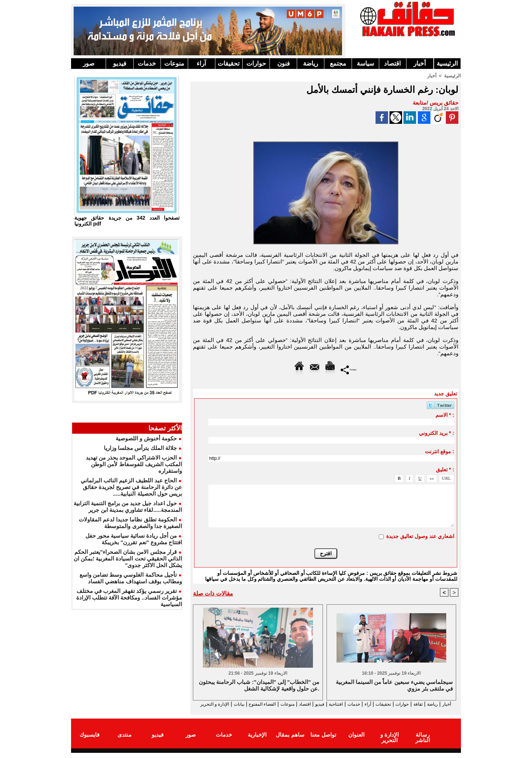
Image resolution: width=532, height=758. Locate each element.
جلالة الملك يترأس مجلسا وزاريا (140, 448)
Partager (349, 369)
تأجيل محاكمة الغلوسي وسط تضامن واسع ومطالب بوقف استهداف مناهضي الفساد (131, 578)
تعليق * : (445, 469)
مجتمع (338, 64)
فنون (283, 64)
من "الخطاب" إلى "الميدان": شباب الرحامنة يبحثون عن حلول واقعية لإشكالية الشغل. (259, 686)
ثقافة (418, 704)
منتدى (124, 741)
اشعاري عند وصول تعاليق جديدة (420, 536)
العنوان (356, 741)
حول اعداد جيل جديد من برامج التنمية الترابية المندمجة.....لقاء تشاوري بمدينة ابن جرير (128, 507)
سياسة (365, 64)
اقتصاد (392, 64)
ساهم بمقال (290, 741)
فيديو (120, 64)
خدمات (147, 64)
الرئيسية (447, 64)
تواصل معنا (323, 741)
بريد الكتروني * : (437, 433)
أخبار (420, 64)
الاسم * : (445, 415)
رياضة (311, 64)
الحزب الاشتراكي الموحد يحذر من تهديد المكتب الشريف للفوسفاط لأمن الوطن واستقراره (134, 464)
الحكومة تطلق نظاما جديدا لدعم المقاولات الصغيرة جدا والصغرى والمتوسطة (130, 523)
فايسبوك (89, 741)
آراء (201, 64)
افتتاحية (319, 704)
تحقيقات (229, 64)
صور (89, 64)
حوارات (256, 64)
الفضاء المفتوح (229, 704)
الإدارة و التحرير (324, 711)
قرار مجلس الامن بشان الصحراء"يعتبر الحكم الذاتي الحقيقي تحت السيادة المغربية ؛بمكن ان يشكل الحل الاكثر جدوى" (128, 558)
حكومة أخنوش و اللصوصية (146, 438)
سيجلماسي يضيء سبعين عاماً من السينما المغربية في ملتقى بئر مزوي (394, 686)
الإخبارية (257, 741)
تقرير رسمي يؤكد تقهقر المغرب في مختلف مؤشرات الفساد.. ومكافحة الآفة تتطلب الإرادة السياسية (129, 598)
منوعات (174, 64)
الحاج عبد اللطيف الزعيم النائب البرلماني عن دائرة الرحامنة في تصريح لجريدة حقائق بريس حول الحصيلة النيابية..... (131, 487)
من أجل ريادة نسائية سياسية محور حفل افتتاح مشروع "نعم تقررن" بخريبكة (134, 539)
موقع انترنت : (439, 451)
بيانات (201, 704)
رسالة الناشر (423, 741)
